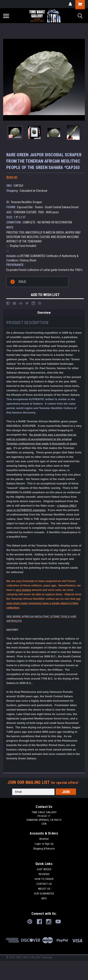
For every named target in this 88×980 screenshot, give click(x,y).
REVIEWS (44, 874)
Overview (44, 313)
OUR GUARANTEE (44, 894)
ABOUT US (44, 889)
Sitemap (47, 957)
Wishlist (44, 839)
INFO (44, 898)
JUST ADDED (44, 869)
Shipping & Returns (44, 849)
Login (38, 844)
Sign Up (49, 844)
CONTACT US (44, 884)
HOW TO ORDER (44, 879)
